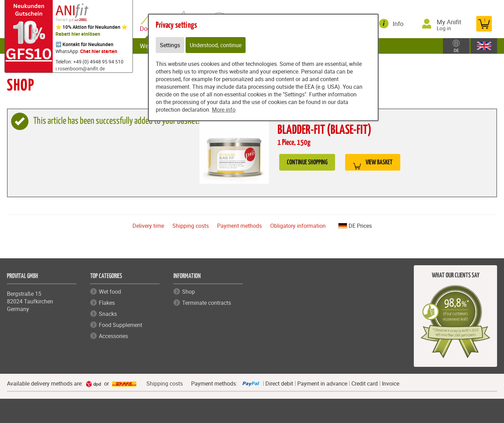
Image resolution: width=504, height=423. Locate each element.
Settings (170, 45)
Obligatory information (298, 226)
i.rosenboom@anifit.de (80, 68)
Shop (189, 292)
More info (224, 110)
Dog (147, 29)
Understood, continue (216, 45)
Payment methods (240, 226)
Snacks (108, 314)
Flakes (107, 303)
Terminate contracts (207, 303)
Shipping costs (191, 226)
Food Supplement (121, 325)
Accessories (113, 336)
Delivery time (148, 226)
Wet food (110, 292)
